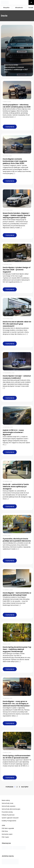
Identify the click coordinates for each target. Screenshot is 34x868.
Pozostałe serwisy (7, 812)
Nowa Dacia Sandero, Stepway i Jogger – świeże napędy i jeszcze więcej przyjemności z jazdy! (16, 215)
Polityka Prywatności (8, 815)
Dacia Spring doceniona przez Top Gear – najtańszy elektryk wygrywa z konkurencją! (17, 649)
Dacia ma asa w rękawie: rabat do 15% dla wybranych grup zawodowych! (17, 324)
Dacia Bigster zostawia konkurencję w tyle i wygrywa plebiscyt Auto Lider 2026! (15, 161)
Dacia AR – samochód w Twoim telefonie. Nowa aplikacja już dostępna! (16, 487)
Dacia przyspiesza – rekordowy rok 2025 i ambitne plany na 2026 (17, 106)
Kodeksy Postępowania (9, 821)
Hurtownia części (7, 834)
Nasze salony (6, 800)
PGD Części (5, 837)
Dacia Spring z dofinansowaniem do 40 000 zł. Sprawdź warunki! (17, 757)
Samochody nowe (8, 803)
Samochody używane (9, 806)
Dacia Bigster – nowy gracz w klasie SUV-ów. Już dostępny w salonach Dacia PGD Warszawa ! (16, 704)
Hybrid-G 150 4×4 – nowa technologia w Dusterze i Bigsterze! (13, 432)
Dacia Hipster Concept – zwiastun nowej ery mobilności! (17, 377)
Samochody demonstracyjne (11, 809)
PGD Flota (5, 831)
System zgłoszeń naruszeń (10, 818)
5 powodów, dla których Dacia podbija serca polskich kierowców (17, 540)
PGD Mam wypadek (8, 828)
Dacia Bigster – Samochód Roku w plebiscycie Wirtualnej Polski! (17, 594)
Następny (25, 787)
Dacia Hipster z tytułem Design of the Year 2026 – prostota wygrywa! (17, 270)
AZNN (3, 825)
